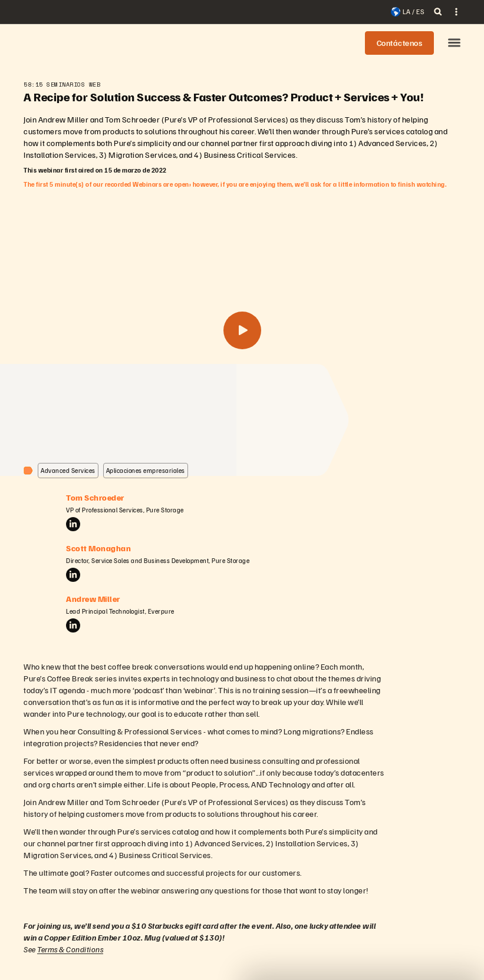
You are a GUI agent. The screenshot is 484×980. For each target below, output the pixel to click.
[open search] (438, 12)
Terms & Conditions (70, 949)
